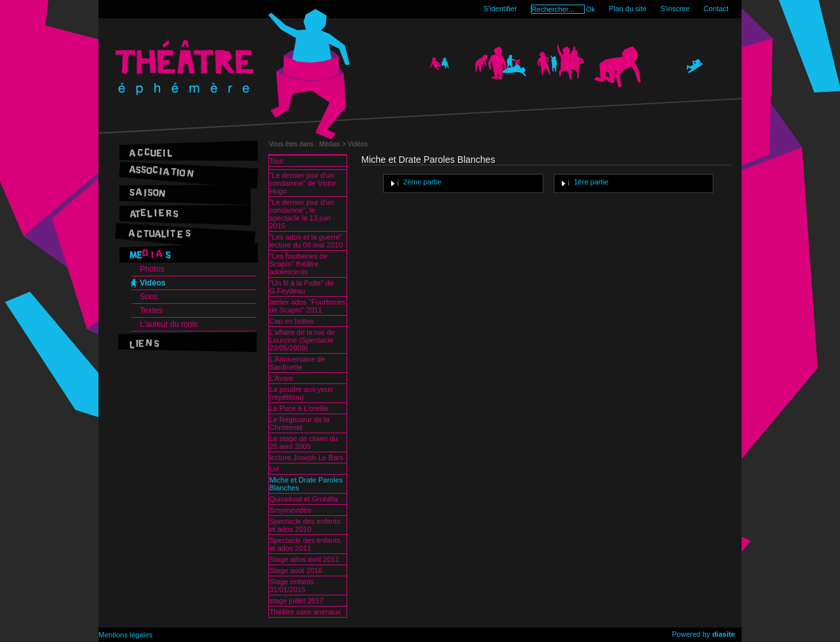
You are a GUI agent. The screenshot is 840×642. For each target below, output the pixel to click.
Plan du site (628, 9)
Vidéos (153, 283)
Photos (152, 269)
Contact (716, 9)
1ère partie (592, 182)
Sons (149, 297)
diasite (724, 634)
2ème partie (423, 182)
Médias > (333, 144)
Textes (151, 310)
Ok (591, 9)
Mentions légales (126, 635)
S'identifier (500, 9)
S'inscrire (675, 9)
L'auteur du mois (169, 324)
